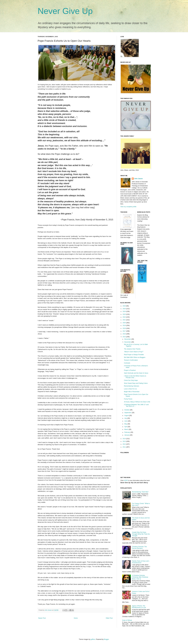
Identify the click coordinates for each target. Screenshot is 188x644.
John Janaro (138, 179)
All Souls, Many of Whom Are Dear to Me (137, 402)
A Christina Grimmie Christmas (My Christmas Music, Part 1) (140, 577)
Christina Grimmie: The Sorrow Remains (139, 547)
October (127, 410)
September (128, 413)
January (127, 435)
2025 (124, 309)
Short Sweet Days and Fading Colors (136, 383)
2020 (124, 323)
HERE (126, 480)
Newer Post (42, 618)
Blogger (106, 639)
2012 (124, 444)
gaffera (93, 639)
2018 (124, 328)
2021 (124, 320)
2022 (124, 317)
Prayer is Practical (130, 370)
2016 (124, 334)
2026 (124, 306)
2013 (124, 441)
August (127, 416)
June (126, 421)
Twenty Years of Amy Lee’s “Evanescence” (141, 562)
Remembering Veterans (132, 386)
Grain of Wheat (127, 620)
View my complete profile (128, 207)
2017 (124, 331)
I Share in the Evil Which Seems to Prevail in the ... (135, 377)
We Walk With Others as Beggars (135, 357)
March (127, 429)
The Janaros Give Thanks (132, 349)
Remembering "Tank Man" (140, 492)
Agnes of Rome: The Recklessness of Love (139, 607)
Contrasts (127, 363)
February (127, 432)
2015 (124, 337)
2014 (124, 439)
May (126, 424)
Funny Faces (128, 399)
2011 (124, 447)
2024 (124, 311)
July (126, 418)
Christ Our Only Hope (131, 380)
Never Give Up (65, 11)
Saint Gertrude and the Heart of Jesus (136, 373)
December (128, 339)
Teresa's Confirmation (131, 360)
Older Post (109, 618)
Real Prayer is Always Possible (134, 355)
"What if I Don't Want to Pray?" (134, 352)
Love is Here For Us (130, 389)
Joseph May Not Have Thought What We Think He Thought (141, 534)
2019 (124, 325)
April (126, 427)
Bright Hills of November (132, 392)
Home (76, 618)
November (128, 342)
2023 (124, 314)
